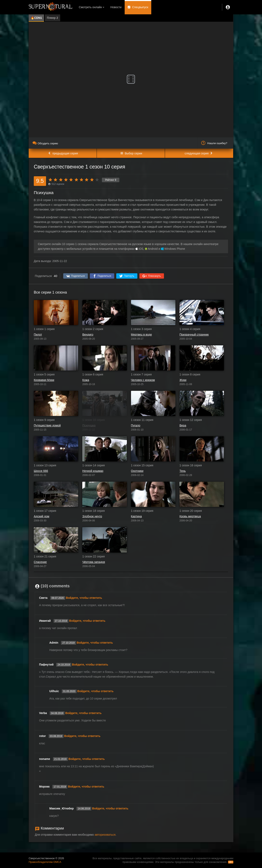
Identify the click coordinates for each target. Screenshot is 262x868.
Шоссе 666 (41, 471)
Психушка (89, 425)
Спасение (40, 562)
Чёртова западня (94, 562)
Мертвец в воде (142, 335)
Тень (183, 471)
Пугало (136, 425)
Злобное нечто (92, 516)
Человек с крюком (143, 380)
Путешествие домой (47, 425)
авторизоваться (105, 835)
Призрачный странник (194, 335)
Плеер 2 (53, 18)
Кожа (86, 380)
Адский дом (42, 516)
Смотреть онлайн (90, 7)
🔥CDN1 (36, 18)
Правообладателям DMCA (45, 862)
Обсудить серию (45, 143)
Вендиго (88, 335)
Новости (116, 7)
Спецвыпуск (140, 7)
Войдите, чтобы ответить (84, 598)
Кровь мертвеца (190, 516)
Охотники (137, 471)
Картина (136, 516)
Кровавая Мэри (44, 380)
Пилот (38, 335)
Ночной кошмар (93, 471)
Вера (183, 425)
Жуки (183, 380)
